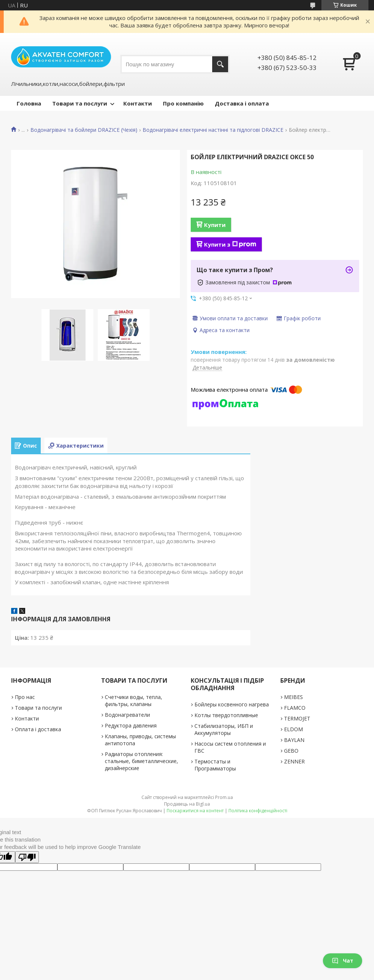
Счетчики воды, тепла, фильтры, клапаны (133, 700)
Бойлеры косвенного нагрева (232, 704)
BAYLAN (294, 740)
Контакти (138, 103)
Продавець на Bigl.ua (187, 804)
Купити (215, 225)
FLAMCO (295, 708)
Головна (29, 103)
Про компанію (183, 103)
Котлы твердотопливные (226, 715)
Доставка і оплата (242, 103)
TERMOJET (297, 718)
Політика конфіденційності (258, 811)
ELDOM (293, 729)
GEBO (291, 751)
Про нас (25, 697)
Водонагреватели (127, 715)
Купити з (230, 244)
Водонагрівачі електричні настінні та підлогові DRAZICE (213, 130)
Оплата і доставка (38, 729)
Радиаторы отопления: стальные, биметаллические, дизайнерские (141, 761)
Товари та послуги (80, 103)
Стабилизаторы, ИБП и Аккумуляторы (224, 729)
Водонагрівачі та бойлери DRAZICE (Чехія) (84, 130)
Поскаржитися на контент (195, 811)
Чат (343, 961)
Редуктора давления (131, 725)
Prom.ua (224, 797)
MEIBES (293, 697)
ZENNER (294, 761)
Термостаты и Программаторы (215, 765)
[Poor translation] (27, 857)
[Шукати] (220, 64)
